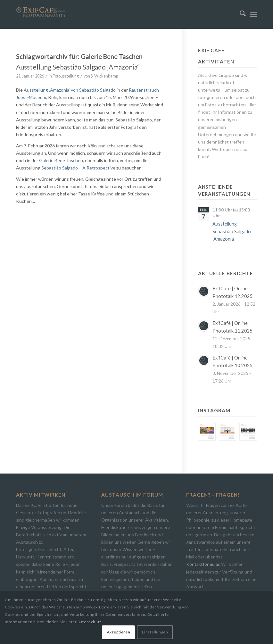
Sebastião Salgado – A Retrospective (78, 168)
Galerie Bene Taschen (61, 160)
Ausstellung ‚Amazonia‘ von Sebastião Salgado (70, 90)
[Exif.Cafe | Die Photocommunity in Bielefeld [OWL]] (41, 12)
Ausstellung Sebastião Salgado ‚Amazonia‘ (77, 67)
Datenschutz (90, 622)
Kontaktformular (203, 564)
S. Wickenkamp (104, 76)
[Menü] (254, 14)
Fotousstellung (66, 76)
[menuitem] (240, 14)
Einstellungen (155, 632)
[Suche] (240, 14)
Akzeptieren (119, 632)
